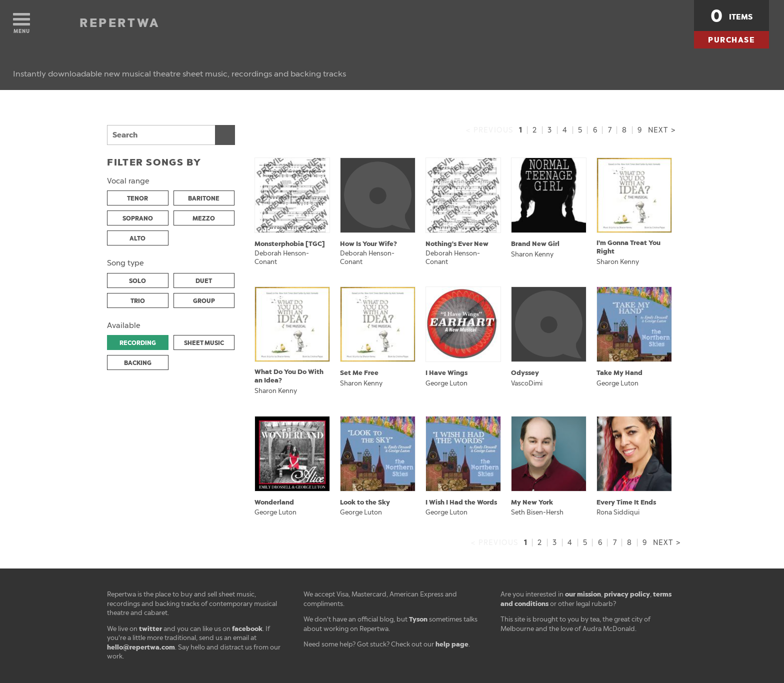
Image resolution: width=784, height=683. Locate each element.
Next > (662, 130)
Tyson (418, 619)
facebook (247, 629)
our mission (583, 594)
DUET (204, 281)
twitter (150, 629)
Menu (21, 24)
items (731, 16)
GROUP (204, 301)
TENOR (137, 198)
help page (452, 644)
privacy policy (627, 594)
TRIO (138, 301)
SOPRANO (138, 218)
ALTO (137, 238)
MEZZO (204, 218)
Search (225, 135)
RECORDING (138, 343)
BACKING (138, 363)
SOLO (137, 281)
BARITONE (204, 198)
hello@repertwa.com (141, 647)
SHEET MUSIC (204, 343)
